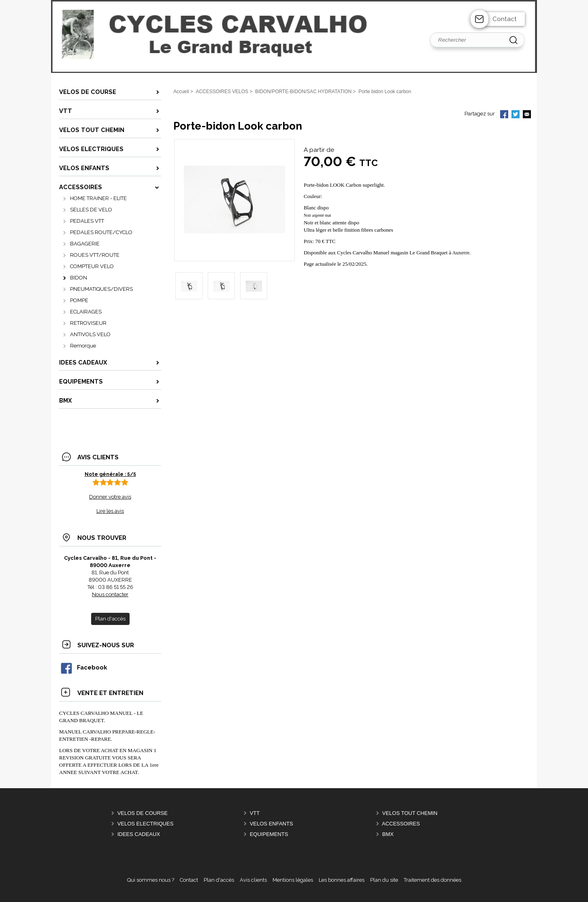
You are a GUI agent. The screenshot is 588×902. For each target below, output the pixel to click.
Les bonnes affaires (342, 880)
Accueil (181, 92)
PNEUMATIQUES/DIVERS (101, 289)
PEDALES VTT (87, 221)
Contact (505, 19)
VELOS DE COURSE (143, 813)
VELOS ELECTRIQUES (146, 824)
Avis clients (253, 880)
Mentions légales (293, 880)
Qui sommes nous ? (151, 880)
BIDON (79, 278)
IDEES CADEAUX (139, 834)
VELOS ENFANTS (272, 824)
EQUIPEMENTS (269, 834)
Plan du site (384, 880)
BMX (388, 834)
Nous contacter (110, 594)
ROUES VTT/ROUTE (95, 255)
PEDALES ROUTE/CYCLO (101, 232)
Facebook (83, 667)
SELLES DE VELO (91, 210)
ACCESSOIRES (401, 824)
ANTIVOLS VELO (90, 334)
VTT (255, 813)
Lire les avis (110, 511)
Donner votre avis (110, 497)
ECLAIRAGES (86, 312)
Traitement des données (432, 880)
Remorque (83, 346)
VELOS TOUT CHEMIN (410, 813)
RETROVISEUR (88, 323)
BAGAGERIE (85, 244)
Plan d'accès (219, 880)
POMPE (79, 300)
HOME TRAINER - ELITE (98, 198)
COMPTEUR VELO (92, 266)
